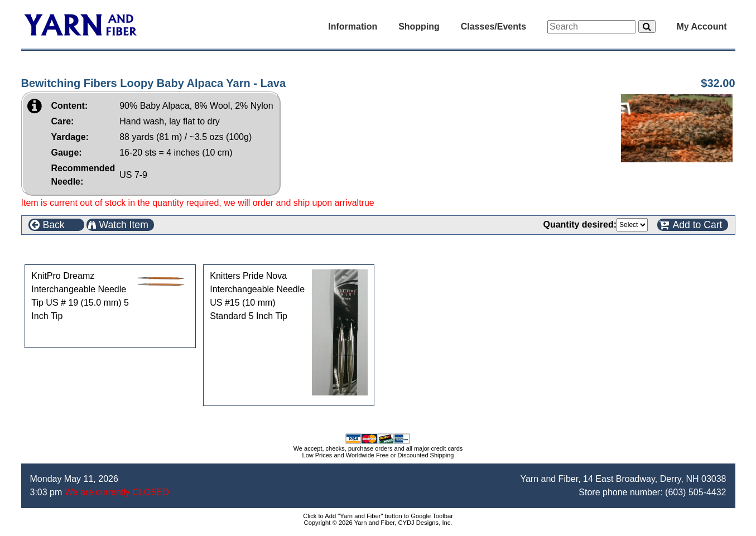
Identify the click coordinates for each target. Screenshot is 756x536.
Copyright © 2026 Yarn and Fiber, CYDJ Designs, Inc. (378, 523)
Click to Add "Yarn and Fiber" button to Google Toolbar (378, 516)
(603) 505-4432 (695, 492)
